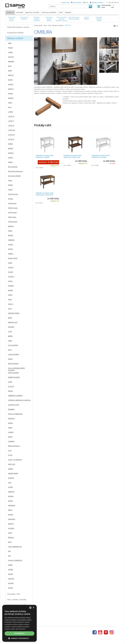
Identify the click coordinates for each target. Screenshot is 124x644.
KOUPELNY (10, 13)
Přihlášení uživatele (97, 2)
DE (112, 2)
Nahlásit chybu (65, 2)
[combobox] (30, 608)
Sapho (87, 2)
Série (45, 25)
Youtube (100, 632)
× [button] (34, 608)
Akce (61, 13)
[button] (19, 638)
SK (110, 2)
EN (115, 2)
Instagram (112, 632)
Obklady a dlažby (32, 13)
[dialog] (19, 623)
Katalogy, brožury (49, 13)
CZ (107, 2)
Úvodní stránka (77, 2)
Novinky (68, 13)
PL (118, 2)
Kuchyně (20, 13)
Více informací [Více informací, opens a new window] (21, 629)
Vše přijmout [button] (19, 633)
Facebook (95, 632)
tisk (117, 26)
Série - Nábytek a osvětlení (56, 25)
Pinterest (106, 632)
